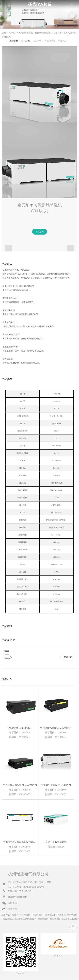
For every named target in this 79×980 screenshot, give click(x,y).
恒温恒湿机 (8, 919)
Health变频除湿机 (43, 33)
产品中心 (12, 33)
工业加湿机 (67, 919)
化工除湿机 (49, 915)
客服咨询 (40, 232)
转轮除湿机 (31, 919)
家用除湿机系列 (26, 33)
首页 (4, 33)
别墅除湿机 (72, 915)
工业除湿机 (20, 919)
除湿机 (15, 915)
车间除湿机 (25, 915)
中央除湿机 (60, 915)
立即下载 (68, 657)
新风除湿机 (55, 919)
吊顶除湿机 (43, 919)
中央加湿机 (37, 915)
